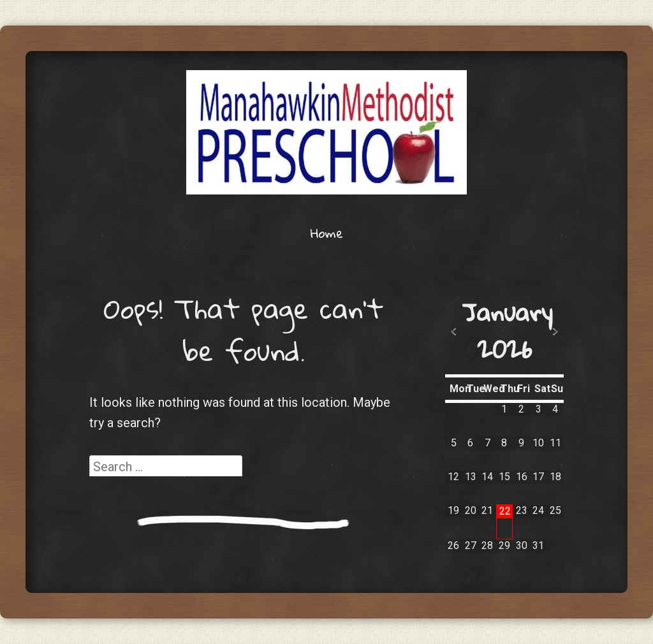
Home (327, 233)
